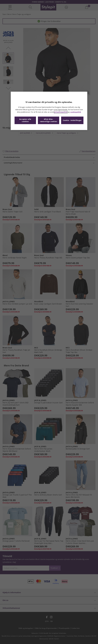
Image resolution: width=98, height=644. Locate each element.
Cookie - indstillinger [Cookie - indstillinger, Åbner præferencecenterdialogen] (72, 120)
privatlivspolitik (61, 112)
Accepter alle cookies (25, 120)
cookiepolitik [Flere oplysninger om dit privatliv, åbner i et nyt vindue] (76, 112)
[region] (49, 111)
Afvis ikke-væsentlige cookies (48, 120)
